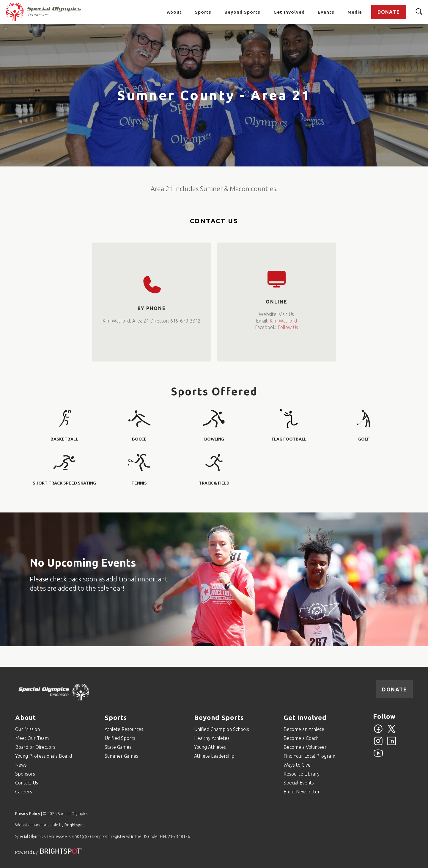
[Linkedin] (392, 744)
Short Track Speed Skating (64, 483)
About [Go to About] (174, 12)
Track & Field (214, 483)
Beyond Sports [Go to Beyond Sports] (242, 12)
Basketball (64, 439)
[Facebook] (378, 732)
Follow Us (288, 327)
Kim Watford (283, 321)
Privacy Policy (28, 814)
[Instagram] (378, 744)
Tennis (139, 483)
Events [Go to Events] (326, 12)
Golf (364, 439)
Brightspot (74, 825)
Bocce (139, 439)
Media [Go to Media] (355, 12)
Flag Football (289, 439)
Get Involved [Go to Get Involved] (289, 12)
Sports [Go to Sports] (203, 12)
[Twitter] (392, 732)
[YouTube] (378, 757)
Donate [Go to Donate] (389, 12)
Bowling (214, 439)
